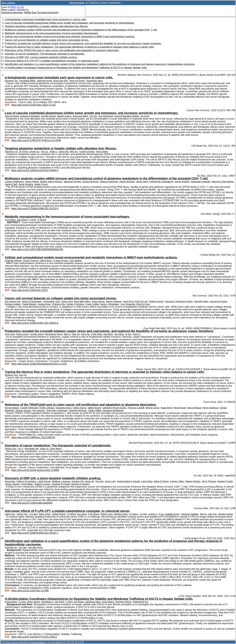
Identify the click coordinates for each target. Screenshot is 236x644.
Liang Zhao (147, 481)
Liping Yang (67, 301)
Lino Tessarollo (128, 304)
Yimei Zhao (96, 334)
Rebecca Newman (109, 182)
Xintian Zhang (59, 514)
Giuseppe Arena (64, 408)
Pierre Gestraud (210, 408)
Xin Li (20, 449)
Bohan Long (107, 514)
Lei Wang (134, 514)
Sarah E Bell (11, 184)
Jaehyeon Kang (44, 81)
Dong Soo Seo (61, 81)
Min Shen (60, 602)
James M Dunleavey (32, 301)
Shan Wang (56, 449)
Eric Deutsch (39, 410)
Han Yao (212, 514)
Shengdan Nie (32, 449)
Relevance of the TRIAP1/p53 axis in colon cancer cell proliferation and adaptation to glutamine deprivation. (62, 50)
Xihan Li (53, 152)
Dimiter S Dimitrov (75, 304)
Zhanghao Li (47, 602)
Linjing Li (153, 514)
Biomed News (77, 3)
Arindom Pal (78, 481)
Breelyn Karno (64, 116)
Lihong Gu (34, 152)
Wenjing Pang (121, 514)
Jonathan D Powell (61, 484)
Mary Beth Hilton (82, 301)
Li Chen (22, 602)
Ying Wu (99, 481)
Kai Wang (108, 334)
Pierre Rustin (180, 408)
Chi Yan (93, 116)
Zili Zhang (79, 602)
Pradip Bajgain (29, 304)
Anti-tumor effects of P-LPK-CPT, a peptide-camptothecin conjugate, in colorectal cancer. (52, 61)
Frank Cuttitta (92, 304)
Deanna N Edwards (30, 116)
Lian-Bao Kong (35, 547)
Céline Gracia (79, 408)
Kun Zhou (82, 514)
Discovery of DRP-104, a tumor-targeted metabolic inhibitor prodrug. (41, 57)
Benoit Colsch (153, 408)
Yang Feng (128, 301)
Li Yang (32, 220)
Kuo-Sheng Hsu (13, 301)
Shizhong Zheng (123, 602)
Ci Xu (161, 514)
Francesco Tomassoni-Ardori (179, 301)
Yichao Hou (22, 514)
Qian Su (76, 334)
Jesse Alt (89, 481)
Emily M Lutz (141, 301)
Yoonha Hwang (48, 116)
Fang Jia (85, 334)
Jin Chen (145, 116)
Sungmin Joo (11, 81)
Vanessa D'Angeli (72, 182)
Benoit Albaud (194, 408)
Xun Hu (23, 375)
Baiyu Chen (45, 514)
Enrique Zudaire (13, 304)
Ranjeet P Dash (225, 481)
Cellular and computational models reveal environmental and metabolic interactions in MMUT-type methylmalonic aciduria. (70, 37)
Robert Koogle (156, 301)
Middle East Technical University (41, 13)
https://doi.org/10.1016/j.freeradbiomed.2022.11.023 (39, 364)
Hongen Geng (37, 334)
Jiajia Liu (44, 449)
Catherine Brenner (78, 410)
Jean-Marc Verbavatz (57, 410)
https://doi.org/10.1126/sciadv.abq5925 (32, 503)
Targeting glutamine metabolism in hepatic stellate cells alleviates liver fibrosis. (47, 26)
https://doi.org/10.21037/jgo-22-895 (30, 591)
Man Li (67, 334)
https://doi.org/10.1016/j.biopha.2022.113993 (35, 470)
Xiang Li (136, 334)
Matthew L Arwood (61, 481)
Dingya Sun (11, 449)
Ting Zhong (94, 514)
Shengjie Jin (11, 547)
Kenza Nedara (12, 408)
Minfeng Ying (11, 375)
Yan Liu (44, 152)
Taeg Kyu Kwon (77, 81)
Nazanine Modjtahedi (113, 410)
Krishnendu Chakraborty (161, 182)
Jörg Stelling (76, 261)
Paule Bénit (166, 408)
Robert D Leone (42, 484)
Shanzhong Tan (140, 602)
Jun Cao (22, 547)
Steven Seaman (114, 301)
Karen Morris (98, 301)
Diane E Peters (161, 481)
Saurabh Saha (201, 301)
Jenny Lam (110, 481)
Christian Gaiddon (190, 514)
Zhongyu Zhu (59, 304)
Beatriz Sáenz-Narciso (51, 182)
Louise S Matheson (14, 182)
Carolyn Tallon (177, 481)
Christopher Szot (52, 301)
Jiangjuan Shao (93, 602)
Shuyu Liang (22, 334)
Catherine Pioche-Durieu (114, 408)
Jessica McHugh (90, 182)
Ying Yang (10, 334)
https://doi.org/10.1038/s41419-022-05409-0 (35, 170)
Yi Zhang (42, 220)
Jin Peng (23, 152)
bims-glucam (8, 3)
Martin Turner (41, 184)
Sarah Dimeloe (26, 184)
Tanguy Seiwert (12, 484)
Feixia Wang (11, 602)
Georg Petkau (32, 182)
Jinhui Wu (64, 152)
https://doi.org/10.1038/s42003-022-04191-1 (35, 533)
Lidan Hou (10, 514)
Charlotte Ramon (13, 261)
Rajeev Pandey (193, 481)
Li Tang (69, 602)
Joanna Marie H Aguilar (128, 481)
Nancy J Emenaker (110, 304)
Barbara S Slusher (80, 484)
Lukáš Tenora (44, 481)
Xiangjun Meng (225, 514)
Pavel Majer (27, 484)
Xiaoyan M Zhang (218, 301)
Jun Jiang (119, 334)
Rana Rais (10, 481)
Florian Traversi (31, 261)
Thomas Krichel (38, 642)
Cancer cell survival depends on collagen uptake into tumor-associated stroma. (47, 40)
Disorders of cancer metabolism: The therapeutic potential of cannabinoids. (45, 54)
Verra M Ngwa (12, 116)
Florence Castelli (136, 408)
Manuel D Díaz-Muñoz (223, 182)
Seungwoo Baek (27, 81)
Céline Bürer (46, 261)
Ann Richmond (106, 116)
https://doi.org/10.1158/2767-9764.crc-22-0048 (36, 140)
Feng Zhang (102, 152)
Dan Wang (22, 220)
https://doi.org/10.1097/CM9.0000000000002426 (37, 249)
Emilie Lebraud (47, 408)
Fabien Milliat (95, 410)
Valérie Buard (94, 408)
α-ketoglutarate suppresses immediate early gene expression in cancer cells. (46, 19)
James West (142, 182)
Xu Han (143, 514)
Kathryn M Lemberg (26, 481)
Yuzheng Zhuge (87, 152)
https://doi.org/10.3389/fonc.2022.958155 (33, 437)
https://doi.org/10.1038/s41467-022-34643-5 (35, 323)
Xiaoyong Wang (80, 116)
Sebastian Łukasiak (201, 182)
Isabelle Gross (172, 514)
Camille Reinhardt (29, 408)
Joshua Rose (44, 304)
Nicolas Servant (23, 410)
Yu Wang (71, 514)
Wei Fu (203, 514)
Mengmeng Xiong (54, 334)
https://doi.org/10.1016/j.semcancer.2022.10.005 (37, 397)
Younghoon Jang (94, 81)
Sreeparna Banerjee (12, 13)
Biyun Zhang (34, 602)
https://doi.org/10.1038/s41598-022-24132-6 (35, 209)
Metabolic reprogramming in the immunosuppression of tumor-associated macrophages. (52, 33)
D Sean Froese (61, 261)
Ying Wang (10, 220)
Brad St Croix (143, 304)
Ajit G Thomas (209, 481)
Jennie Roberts (182, 182)
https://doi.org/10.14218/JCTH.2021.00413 (34, 637)
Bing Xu (74, 152)
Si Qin (128, 334)
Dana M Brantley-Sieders (127, 116)
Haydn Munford (127, 182)
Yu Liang (33, 514)
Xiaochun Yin (11, 152)
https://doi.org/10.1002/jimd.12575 (29, 290)
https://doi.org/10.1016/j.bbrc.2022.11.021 (34, 105)
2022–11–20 (17, 7)
